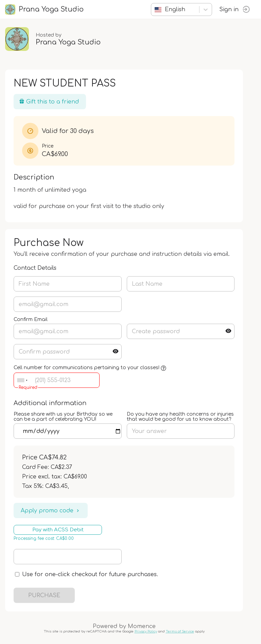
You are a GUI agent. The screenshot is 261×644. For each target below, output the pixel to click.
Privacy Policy (146, 631)
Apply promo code (51, 511)
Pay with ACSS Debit (58, 530)
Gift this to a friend (49, 102)
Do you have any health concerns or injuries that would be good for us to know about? (180, 417)
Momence (142, 626)
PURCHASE (44, 595)
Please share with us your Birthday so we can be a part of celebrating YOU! (63, 417)
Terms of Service (180, 631)
